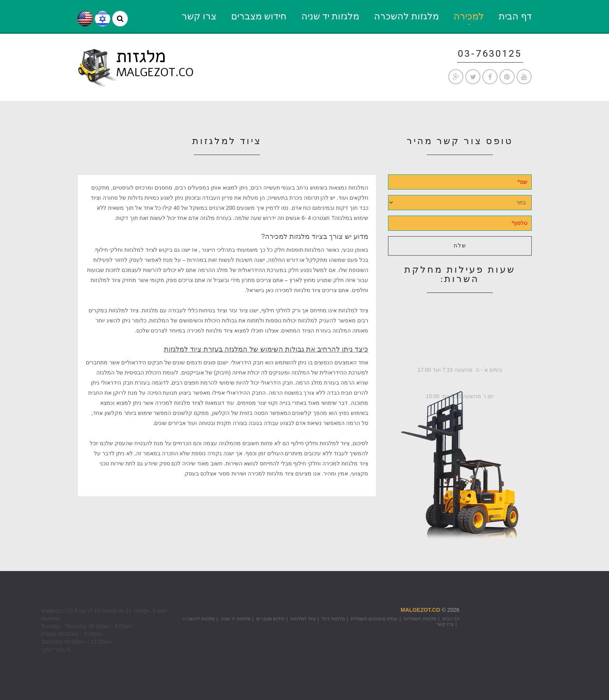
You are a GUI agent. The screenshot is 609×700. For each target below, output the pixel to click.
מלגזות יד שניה (330, 16)
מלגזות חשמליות (351, 619)
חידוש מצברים (259, 16)
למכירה (469, 16)
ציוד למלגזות (234, 619)
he (103, 19)
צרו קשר (199, 16)
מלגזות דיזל (264, 619)
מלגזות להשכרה (406, 16)
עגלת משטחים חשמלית (305, 619)
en (85, 19)
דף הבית (515, 16)
